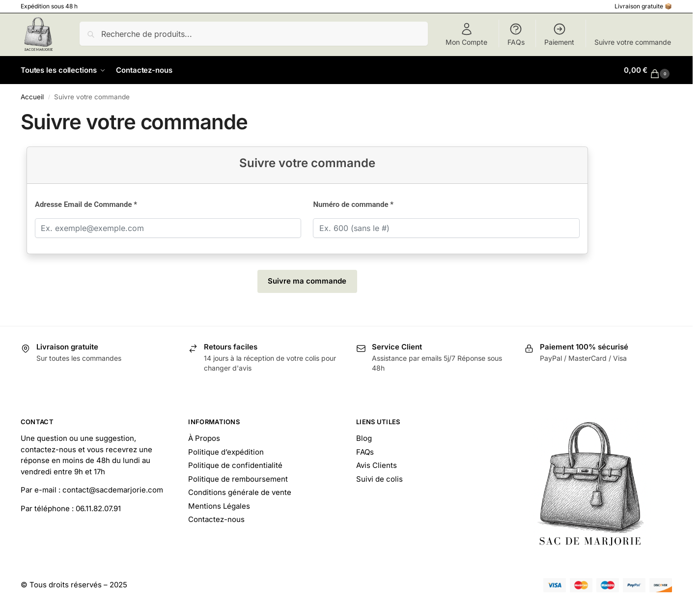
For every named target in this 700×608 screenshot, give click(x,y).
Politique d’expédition (226, 452)
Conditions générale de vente (240, 492)
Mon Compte (466, 34)
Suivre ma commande (307, 281)
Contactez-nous (216, 519)
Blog (364, 438)
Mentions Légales (219, 506)
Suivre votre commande (633, 42)
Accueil (32, 97)
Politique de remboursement (238, 479)
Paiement (559, 34)
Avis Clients (377, 465)
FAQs (516, 34)
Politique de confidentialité (235, 465)
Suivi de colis (379, 479)
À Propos (204, 438)
